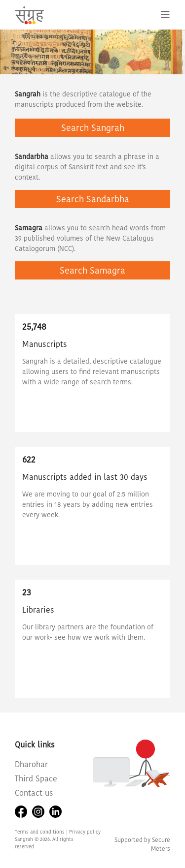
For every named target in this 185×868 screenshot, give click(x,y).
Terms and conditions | (42, 832)
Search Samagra (92, 270)
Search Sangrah (93, 128)
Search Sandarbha (93, 199)
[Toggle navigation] (165, 15)
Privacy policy (85, 832)
